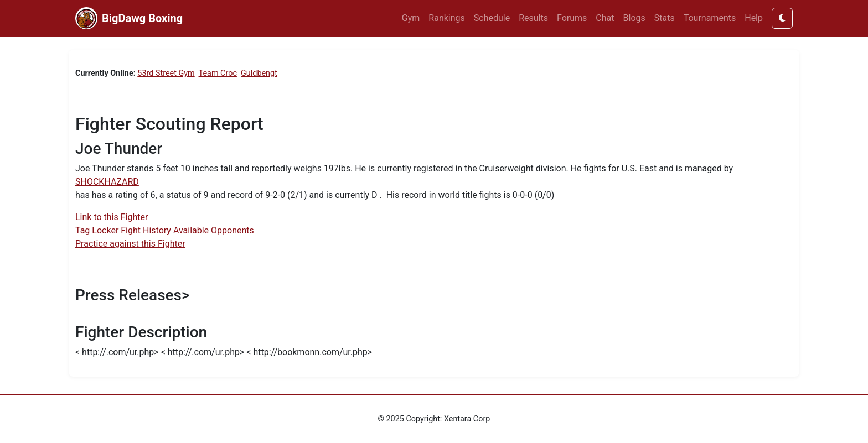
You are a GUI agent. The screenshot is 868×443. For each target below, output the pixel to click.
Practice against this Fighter (130, 244)
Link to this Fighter (112, 217)
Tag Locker (97, 230)
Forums (572, 18)
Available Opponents (214, 230)
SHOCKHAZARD (107, 182)
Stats (665, 18)
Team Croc (218, 73)
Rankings (446, 18)
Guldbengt (259, 73)
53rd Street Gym (166, 73)
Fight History (146, 230)
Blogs (634, 18)
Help (754, 18)
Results (533, 18)
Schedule (492, 18)
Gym (411, 18)
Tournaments (710, 18)
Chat (605, 18)
